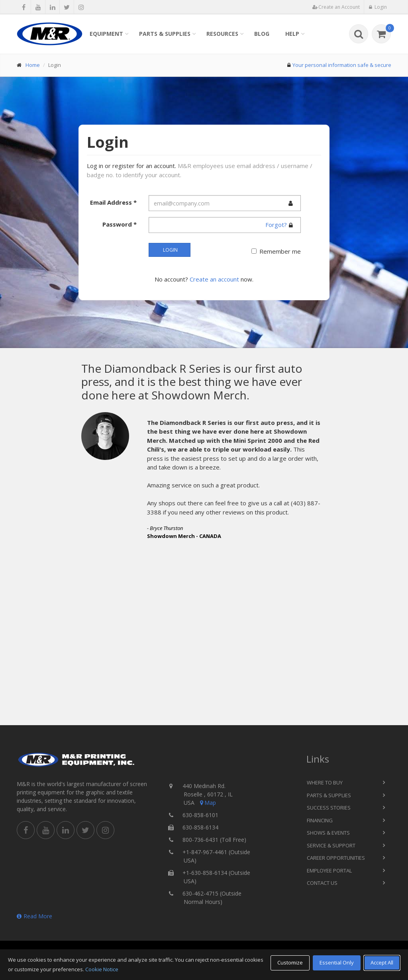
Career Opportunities (336, 858)
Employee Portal (329, 870)
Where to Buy (325, 782)
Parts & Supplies (165, 34)
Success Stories (329, 808)
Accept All (382, 962)
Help (292, 34)
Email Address (113, 202)
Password (120, 224)
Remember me (280, 251)
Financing (320, 820)
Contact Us (322, 883)
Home (33, 65)
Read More (34, 916)
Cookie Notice (102, 969)
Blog (262, 34)
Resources (222, 34)
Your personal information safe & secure (342, 65)
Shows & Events (328, 833)
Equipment (106, 34)
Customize (290, 962)
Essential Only (337, 962)
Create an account (214, 279)
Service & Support (331, 845)
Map (207, 803)
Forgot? (276, 225)
